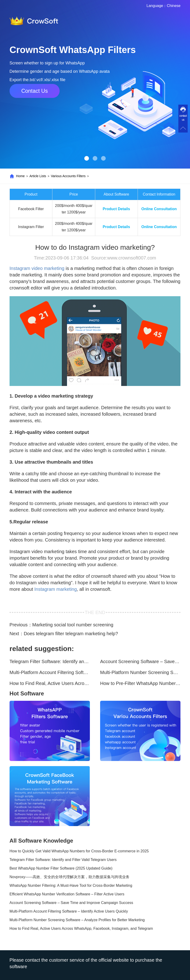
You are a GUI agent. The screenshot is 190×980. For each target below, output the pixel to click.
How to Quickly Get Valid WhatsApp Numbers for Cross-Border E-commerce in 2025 (79, 851)
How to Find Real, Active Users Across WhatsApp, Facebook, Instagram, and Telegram (50, 683)
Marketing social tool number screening (73, 625)
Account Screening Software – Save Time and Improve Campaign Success (140, 661)
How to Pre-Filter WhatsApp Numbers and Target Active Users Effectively (140, 683)
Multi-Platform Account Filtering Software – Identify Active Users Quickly (50, 672)
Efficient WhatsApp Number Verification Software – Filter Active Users (67, 894)
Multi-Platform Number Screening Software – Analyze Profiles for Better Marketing (140, 672)
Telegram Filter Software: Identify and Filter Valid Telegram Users (50, 661)
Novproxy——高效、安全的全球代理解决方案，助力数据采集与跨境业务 (70, 877)
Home (20, 176)
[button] (87, 158)
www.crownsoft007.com (132, 258)
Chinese (174, 6)
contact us (183, 118)
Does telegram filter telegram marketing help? (71, 634)
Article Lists (38, 176)
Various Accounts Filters (68, 176)
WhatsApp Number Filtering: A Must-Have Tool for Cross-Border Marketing (71, 885)
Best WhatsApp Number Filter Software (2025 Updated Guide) (61, 868)
